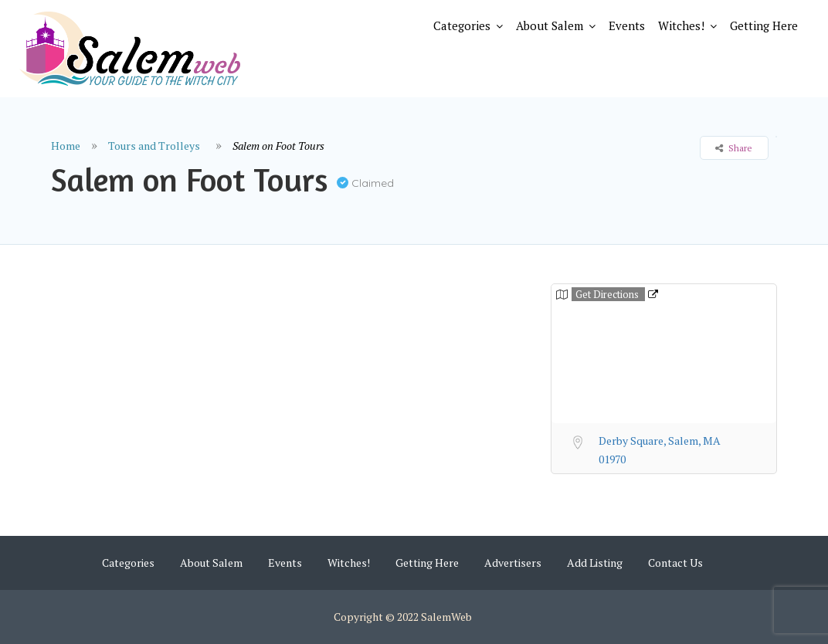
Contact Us (675, 563)
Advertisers (513, 563)
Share (734, 148)
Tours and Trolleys (154, 146)
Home (66, 146)
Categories (462, 25)
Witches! (681, 25)
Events (627, 25)
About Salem (550, 25)
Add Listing (595, 563)
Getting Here (764, 25)
